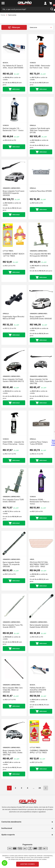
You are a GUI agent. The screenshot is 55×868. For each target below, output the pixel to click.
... (34, 788)
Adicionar (14, 89)
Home (3, 15)
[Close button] (54, 5)
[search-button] (52, 9)
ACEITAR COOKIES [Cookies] (27, 864)
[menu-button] (3, 3)
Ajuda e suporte (8, 835)
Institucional (7, 828)
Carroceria (12, 15)
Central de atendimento (11, 822)
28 (40, 788)
